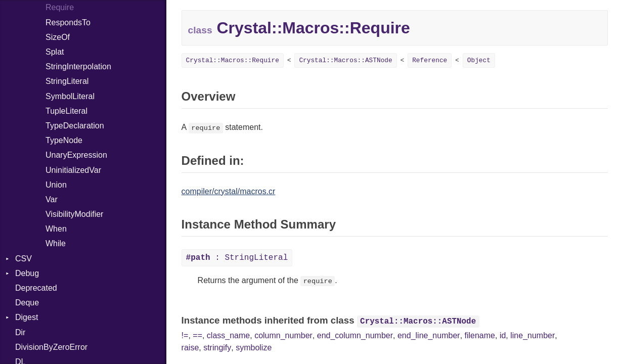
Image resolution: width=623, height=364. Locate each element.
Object (479, 60)
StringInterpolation (78, 66)
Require (60, 7)
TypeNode (64, 140)
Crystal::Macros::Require (233, 60)
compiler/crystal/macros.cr (229, 191)
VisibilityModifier (74, 214)
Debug (27, 273)
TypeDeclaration (75, 126)
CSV (24, 259)
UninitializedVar (73, 170)
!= (185, 335)
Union (56, 185)
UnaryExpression (76, 155)
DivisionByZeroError (51, 347)
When (56, 229)
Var (52, 199)
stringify (217, 348)
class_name (228, 335)
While (56, 243)
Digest (27, 317)
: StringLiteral (237, 258)
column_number (283, 335)
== (197, 335)
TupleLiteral (66, 111)
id (503, 335)
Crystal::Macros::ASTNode (345, 60)
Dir (20, 332)
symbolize (254, 348)
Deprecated (36, 288)
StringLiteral (67, 81)
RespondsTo (68, 22)
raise (190, 348)
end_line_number (429, 335)
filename (480, 335)
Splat (55, 52)
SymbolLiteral (70, 96)
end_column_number (355, 335)
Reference (430, 60)
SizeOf (58, 37)
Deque (27, 303)
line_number (532, 335)
